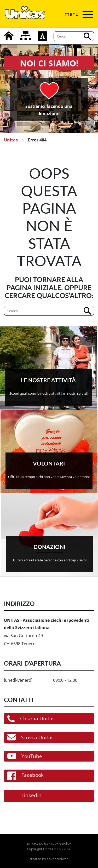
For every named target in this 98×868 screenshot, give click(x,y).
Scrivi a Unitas (30, 737)
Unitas (11, 140)
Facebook (25, 776)
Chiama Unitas (31, 719)
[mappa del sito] (26, 36)
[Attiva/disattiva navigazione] (77, 14)
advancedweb (58, 859)
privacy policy (38, 843)
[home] (9, 36)
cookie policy (61, 843)
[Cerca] (49, 311)
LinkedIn (24, 796)
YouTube (25, 756)
